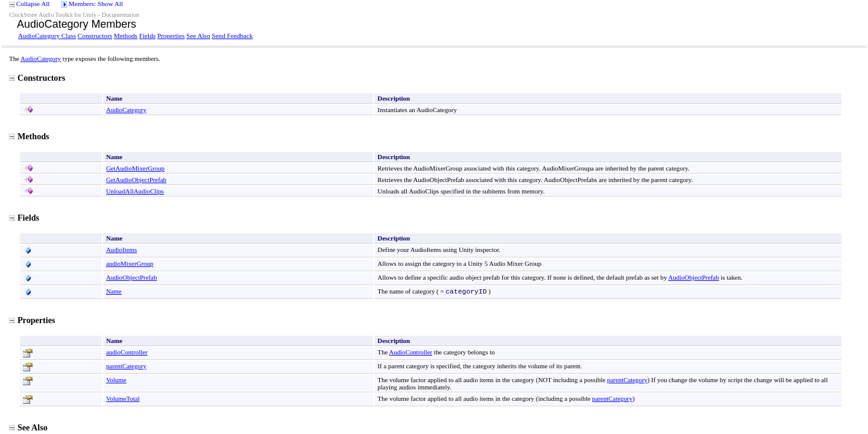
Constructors (95, 36)
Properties (171, 36)
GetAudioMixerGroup (135, 168)
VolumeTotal (123, 398)
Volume (116, 380)
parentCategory (126, 366)
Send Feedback (232, 36)
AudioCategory (41, 58)
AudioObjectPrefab (131, 277)
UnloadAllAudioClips (135, 191)
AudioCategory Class (47, 36)
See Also (198, 36)
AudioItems (121, 250)
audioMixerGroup (130, 263)
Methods (126, 36)
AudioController (410, 352)
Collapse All (33, 4)
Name (114, 291)
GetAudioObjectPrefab (136, 180)
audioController (127, 352)
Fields (147, 36)
